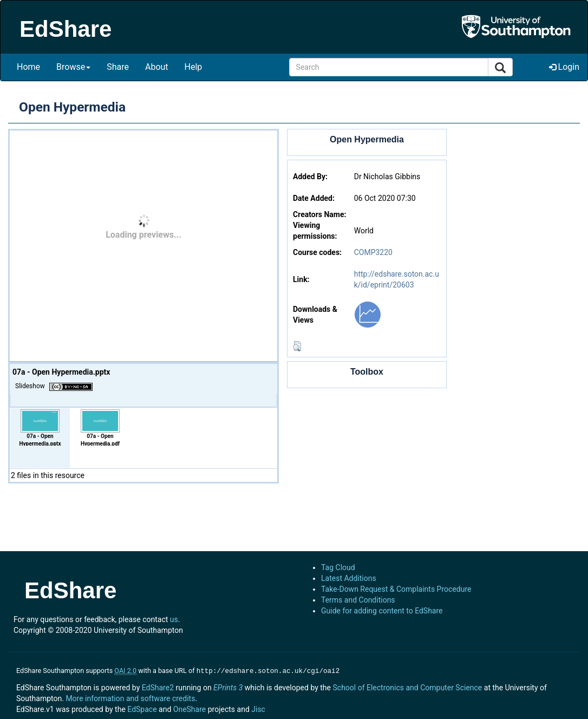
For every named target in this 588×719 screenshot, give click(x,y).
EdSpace (142, 708)
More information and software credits (130, 697)
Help (194, 67)
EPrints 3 (228, 687)
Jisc (258, 708)
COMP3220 (373, 252)
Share (118, 67)
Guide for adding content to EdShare (382, 611)
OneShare (190, 708)
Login (564, 67)
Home (28, 67)
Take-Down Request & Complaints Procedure (396, 589)
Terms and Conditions (358, 600)
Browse (73, 67)
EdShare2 (158, 687)
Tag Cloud (338, 567)
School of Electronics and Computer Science (407, 687)
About (157, 67)
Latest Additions (349, 578)
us (174, 619)
